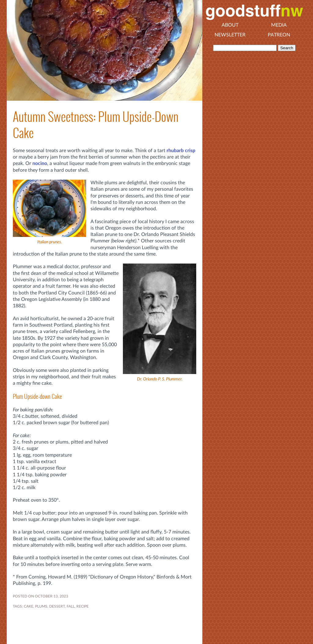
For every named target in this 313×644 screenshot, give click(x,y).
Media (279, 25)
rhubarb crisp (181, 151)
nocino (40, 163)
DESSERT (57, 606)
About (230, 25)
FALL (71, 606)
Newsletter (230, 35)
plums (41, 606)
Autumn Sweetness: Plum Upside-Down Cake (96, 125)
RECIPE (83, 606)
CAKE (29, 606)
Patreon (279, 35)
